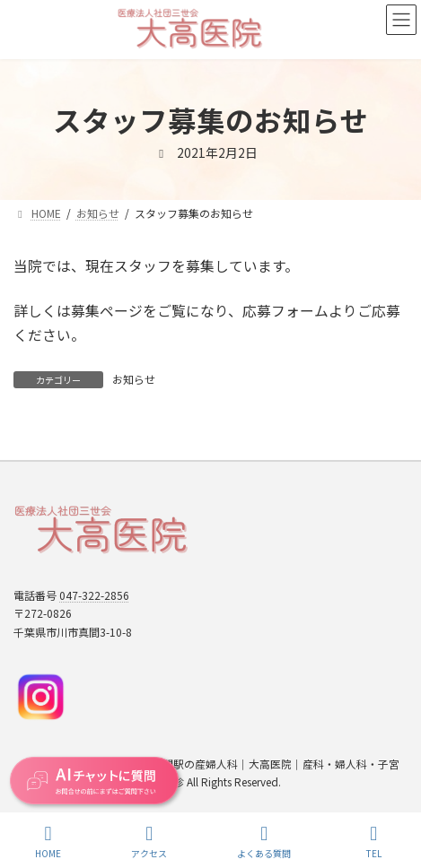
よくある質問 (264, 842)
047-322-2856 (94, 595)
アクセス (149, 842)
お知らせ (134, 379)
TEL (373, 842)
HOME (48, 842)
